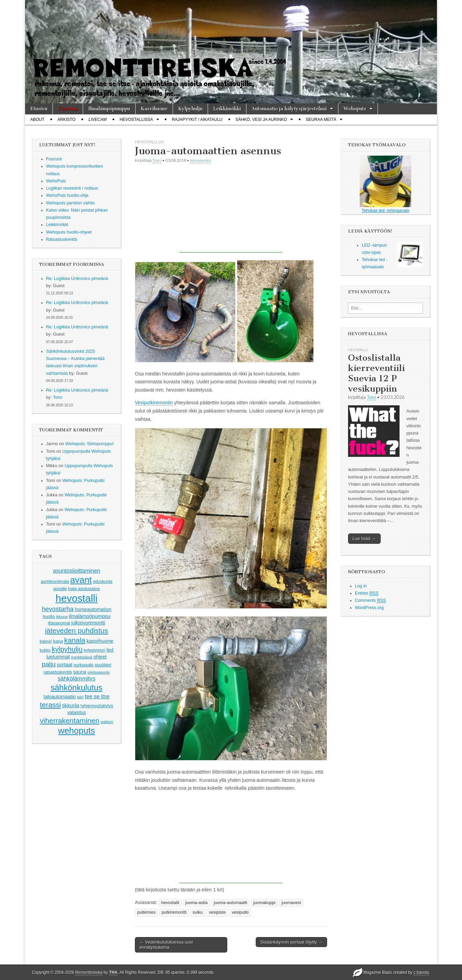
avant (81, 580)
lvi (161, 142)
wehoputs (76, 731)
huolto (49, 616)
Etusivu (39, 109)
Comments (370, 601)
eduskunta (103, 582)
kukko (45, 650)
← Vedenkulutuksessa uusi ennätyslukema (166, 945)
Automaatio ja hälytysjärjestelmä (289, 109)
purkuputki (83, 665)
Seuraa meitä (321, 120)
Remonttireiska (89, 972)
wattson (107, 722)
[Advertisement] (231, 210)
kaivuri (46, 641)
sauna (80, 672)
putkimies (146, 912)
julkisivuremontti (88, 623)
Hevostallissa (136, 120)
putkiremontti (174, 912)
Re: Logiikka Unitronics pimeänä (77, 279)
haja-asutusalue (84, 589)
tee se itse (97, 696)
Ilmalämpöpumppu (109, 109)
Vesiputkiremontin (154, 403)
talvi (80, 697)
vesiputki (240, 912)
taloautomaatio (60, 697)
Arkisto (66, 120)
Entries (367, 593)
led (110, 650)
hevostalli (77, 598)
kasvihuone (100, 641)
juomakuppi (264, 903)
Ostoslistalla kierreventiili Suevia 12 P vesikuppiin (376, 373)
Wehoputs (355, 109)
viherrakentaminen (70, 720)
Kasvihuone (154, 109)
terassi (50, 705)
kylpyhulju (67, 649)
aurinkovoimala (55, 582)
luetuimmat (58, 657)
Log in (361, 586)
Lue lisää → (364, 538)
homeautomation (93, 609)
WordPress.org (369, 608)
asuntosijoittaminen (76, 571)
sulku (198, 912)
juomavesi (291, 903)
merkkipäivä (82, 657)
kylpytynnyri (95, 650)
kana (58, 641)
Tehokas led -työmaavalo (385, 184)
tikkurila (71, 706)
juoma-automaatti (230, 903)
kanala (75, 640)
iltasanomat (59, 623)
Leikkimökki (227, 109)
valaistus (77, 712)
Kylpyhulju (190, 109)
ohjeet (100, 657)
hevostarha (58, 609)
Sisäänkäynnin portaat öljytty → (291, 942)
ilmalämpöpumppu (90, 616)
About (37, 120)
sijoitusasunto (99, 672)
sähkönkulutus (77, 688)
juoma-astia (197, 903)
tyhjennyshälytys (97, 706)
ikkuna (62, 617)
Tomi (57, 397)
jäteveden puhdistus (77, 630)
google (60, 589)
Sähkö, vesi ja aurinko (261, 120)
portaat (65, 665)
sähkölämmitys (77, 679)
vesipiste (217, 912)
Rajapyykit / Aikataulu (197, 120)
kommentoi (200, 160)
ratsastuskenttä (58, 672)
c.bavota (421, 972)
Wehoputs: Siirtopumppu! (89, 444)
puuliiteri (103, 665)
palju (49, 664)
